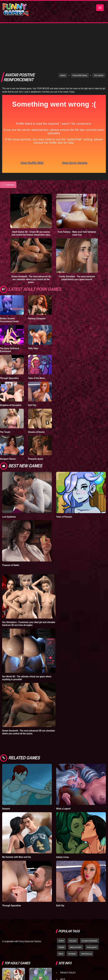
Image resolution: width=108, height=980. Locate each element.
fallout (61, 909)
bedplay (61, 903)
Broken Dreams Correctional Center (9, 275)
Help (63, 935)
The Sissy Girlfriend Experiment (10, 305)
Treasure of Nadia (11, 520)
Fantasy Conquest (37, 274)
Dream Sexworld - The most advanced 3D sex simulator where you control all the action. (31, 235)
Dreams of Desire (36, 387)
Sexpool (6, 764)
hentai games (92, 903)
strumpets (72, 909)
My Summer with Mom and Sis (17, 812)
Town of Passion (64, 472)
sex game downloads (90, 896)
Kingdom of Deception (11, 360)
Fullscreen (8, 140)
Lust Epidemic (9, 472)
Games (63, 31)
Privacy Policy (68, 928)
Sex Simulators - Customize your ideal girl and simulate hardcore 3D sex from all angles (29, 579)
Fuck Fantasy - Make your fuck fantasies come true (77, 189)
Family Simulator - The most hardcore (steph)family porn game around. (77, 233)
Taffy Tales (33, 304)
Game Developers (70, 941)
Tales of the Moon (37, 333)
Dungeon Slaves (8, 414)
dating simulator (76, 903)
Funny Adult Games (80, 31)
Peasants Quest (36, 414)
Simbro (61, 896)
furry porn (73, 896)
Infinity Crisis (62, 812)
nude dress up (86, 909)
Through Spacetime (9, 333)
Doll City (32, 360)
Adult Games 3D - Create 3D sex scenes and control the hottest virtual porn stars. (31, 189)
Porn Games (99, 31)
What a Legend (63, 764)
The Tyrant (5, 387)
